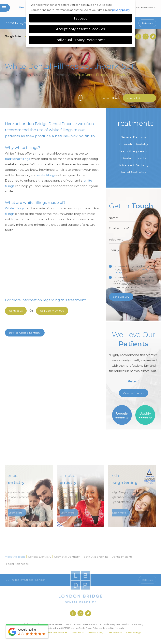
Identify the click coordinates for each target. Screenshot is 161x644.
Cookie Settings (134, 633)
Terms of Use (78, 633)
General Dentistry (56, 75)
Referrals (147, 23)
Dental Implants (134, 158)
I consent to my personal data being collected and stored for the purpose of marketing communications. (134, 282)
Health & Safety (96, 633)
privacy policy (121, 10)
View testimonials (134, 393)
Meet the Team (15, 557)
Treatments (28, 75)
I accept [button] (80, 18)
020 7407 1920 (52, 311)
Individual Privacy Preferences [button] (81, 40)
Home (10, 75)
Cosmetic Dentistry (134, 144)
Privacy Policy (92, 628)
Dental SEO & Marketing (132, 624)
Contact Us (16, 311)
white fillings (46, 175)
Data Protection (115, 633)
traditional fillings (17, 159)
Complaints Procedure (57, 633)
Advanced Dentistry (134, 165)
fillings (10, 214)
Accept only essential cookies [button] (80, 29)
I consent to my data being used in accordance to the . (135, 269)
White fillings (15, 208)
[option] (134, 359)
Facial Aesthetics (145, 7)
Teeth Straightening (134, 151)
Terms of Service (111, 628)
